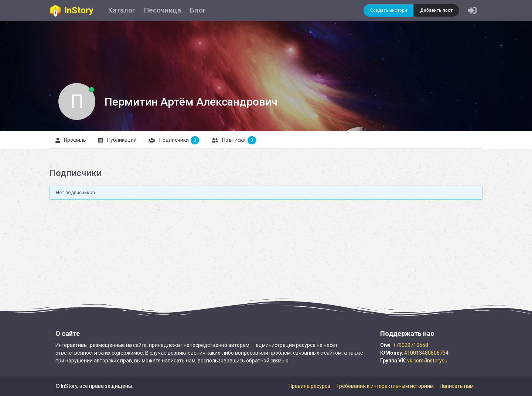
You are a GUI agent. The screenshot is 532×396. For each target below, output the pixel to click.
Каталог (122, 10)
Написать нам (457, 386)
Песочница (163, 10)
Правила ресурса (309, 386)
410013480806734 (426, 353)
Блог (198, 10)
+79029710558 (410, 345)
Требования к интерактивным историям (385, 386)
